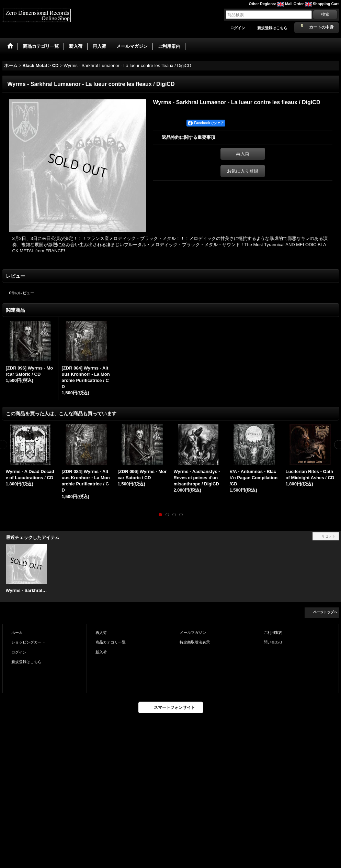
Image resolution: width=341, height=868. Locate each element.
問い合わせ (273, 642)
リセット (328, 536)
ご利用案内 (273, 633)
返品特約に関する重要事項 (189, 137)
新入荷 (101, 652)
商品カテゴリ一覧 (111, 642)
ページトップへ (325, 612)
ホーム (17, 633)
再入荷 (243, 154)
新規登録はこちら (272, 28)
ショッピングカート (28, 642)
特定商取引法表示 (195, 642)
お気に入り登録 (243, 171)
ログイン (238, 28)
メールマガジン (193, 633)
